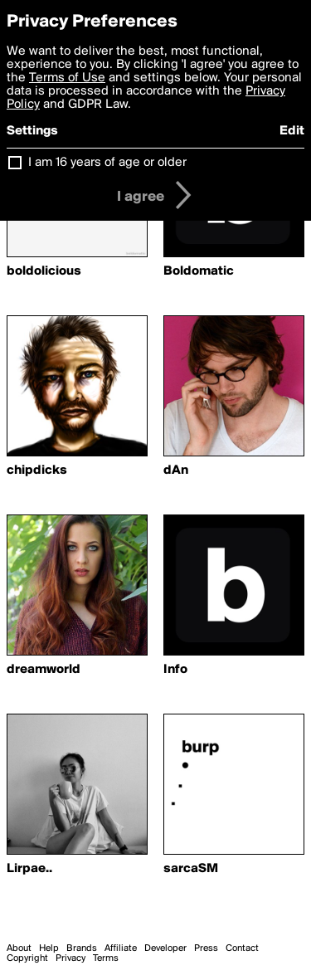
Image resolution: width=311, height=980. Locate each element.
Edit (292, 131)
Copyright (27, 958)
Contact (242, 948)
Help (49, 948)
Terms (106, 958)
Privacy (70, 958)
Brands (82, 948)
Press (206, 948)
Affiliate (121, 948)
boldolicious (44, 271)
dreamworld (44, 670)
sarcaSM (191, 869)
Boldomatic (199, 271)
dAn (176, 470)
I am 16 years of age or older (107, 163)
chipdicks (37, 470)
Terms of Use (67, 78)
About (19, 948)
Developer (165, 948)
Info (175, 670)
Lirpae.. (29, 869)
